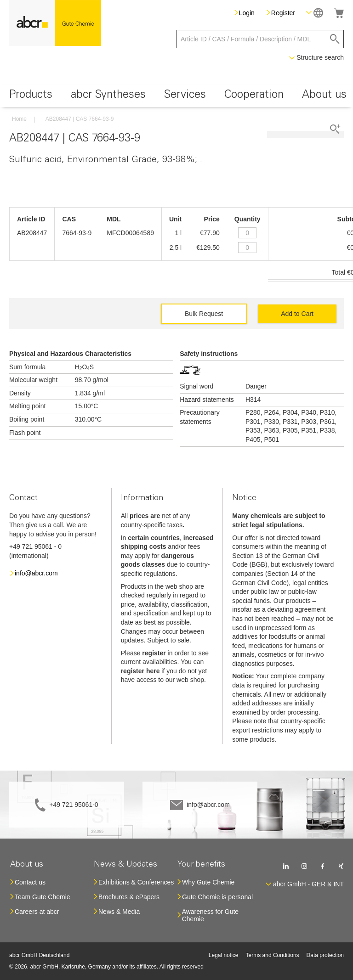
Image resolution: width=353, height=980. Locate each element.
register (154, 653)
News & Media (119, 912)
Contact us (30, 882)
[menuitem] (31, 96)
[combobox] (260, 39)
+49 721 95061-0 (74, 805)
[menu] (176, 96)
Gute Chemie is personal (217, 897)
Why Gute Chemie (208, 882)
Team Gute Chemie (43, 897)
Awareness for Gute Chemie (210, 915)
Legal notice (224, 955)
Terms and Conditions (273, 955)
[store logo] (55, 23)
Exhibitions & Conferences (136, 882)
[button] (315, 13)
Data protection (325, 955)
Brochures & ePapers (129, 897)
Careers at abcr (37, 912)
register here (140, 671)
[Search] (335, 39)
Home (19, 119)
